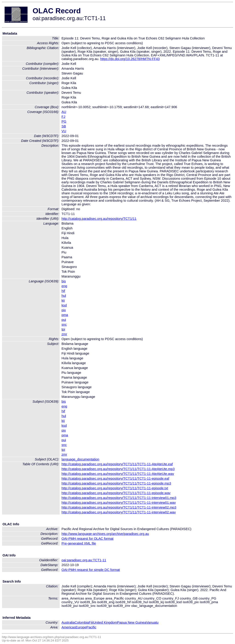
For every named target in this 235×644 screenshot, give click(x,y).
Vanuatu (152, 622)
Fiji (91, 622)
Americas (69, 627)
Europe (81, 627)
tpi (63, 329)
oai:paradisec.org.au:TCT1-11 (84, 560)
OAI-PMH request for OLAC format (87, 539)
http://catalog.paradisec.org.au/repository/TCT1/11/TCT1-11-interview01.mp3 (119, 498)
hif (63, 291)
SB (64, 126)
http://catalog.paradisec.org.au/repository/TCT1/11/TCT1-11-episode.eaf (115, 479)
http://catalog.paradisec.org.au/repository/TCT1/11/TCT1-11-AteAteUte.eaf (117, 464)
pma (65, 315)
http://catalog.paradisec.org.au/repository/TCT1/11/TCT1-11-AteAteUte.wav (118, 474)
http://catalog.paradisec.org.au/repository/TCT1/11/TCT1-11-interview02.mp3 (119, 507)
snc (64, 325)
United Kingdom (105, 622)
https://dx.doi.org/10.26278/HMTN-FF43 (130, 59)
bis (64, 281)
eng (64, 286)
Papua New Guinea (132, 622)
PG (64, 121)
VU (64, 131)
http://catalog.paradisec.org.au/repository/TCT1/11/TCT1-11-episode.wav (116, 493)
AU (64, 112)
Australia (68, 622)
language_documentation (80, 459)
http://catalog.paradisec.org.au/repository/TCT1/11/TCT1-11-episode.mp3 (116, 483)
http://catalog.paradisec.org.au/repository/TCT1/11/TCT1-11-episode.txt (115, 488)
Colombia (82, 622)
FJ (63, 117)
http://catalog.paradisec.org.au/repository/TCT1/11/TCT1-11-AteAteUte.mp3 (118, 469)
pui (64, 320)
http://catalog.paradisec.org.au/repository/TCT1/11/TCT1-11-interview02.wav (119, 512)
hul (64, 296)
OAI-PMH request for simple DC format (91, 570)
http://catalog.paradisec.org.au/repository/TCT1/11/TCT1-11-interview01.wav (119, 503)
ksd (64, 305)
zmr (64, 334)
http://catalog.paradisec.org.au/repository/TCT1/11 (99, 219)
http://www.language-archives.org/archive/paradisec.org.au (105, 534)
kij (63, 300)
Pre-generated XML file (79, 543)
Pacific (91, 627)
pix (64, 310)
